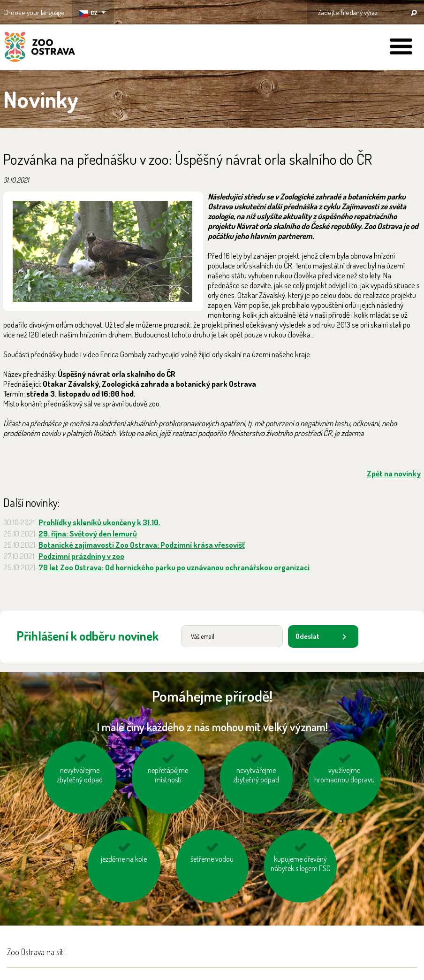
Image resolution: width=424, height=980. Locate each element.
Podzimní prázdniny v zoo (81, 556)
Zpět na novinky (394, 473)
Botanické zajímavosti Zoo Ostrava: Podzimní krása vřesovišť (142, 545)
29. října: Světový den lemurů (88, 533)
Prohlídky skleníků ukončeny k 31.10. (99, 522)
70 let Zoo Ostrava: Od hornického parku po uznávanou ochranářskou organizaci (174, 567)
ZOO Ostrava (40, 48)
